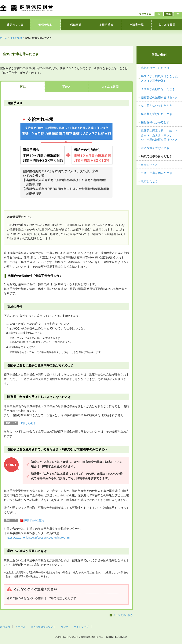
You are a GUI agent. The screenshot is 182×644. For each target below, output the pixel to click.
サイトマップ (81, 627)
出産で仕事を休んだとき (157, 173)
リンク (65, 627)
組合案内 (5, 627)
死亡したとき (149, 181)
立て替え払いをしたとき (157, 106)
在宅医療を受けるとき (155, 148)
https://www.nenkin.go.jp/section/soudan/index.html (38, 538)
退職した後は (28, 423)
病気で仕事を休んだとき (157, 156)
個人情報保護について (43, 627)
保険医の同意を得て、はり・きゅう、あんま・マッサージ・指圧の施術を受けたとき (159, 135)
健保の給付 (16, 38)
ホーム (4, 38)
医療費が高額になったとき (158, 89)
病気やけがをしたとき (155, 68)
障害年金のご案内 (34, 520)
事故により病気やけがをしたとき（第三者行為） (159, 78)
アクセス (20, 627)
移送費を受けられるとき (157, 114)
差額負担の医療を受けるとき (159, 97)
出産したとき (149, 165)
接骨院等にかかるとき (155, 122)
